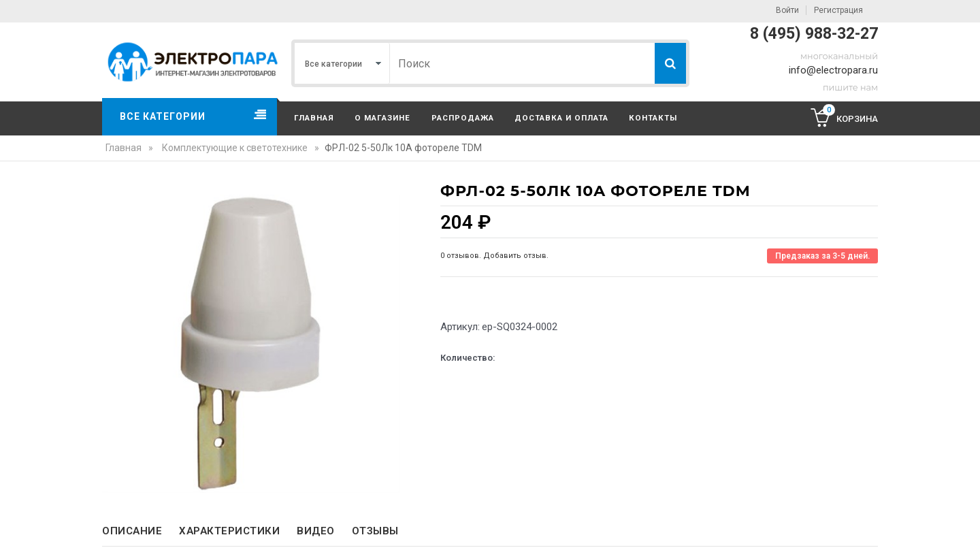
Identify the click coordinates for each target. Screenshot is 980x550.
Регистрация (838, 10)
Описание (132, 531)
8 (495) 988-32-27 (814, 34)
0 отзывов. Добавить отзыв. (494, 256)
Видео (316, 531)
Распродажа (463, 118)
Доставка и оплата (561, 118)
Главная (314, 118)
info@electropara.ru (833, 70)
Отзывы (375, 531)
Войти (787, 10)
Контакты (653, 118)
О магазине (382, 118)
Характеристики (229, 531)
